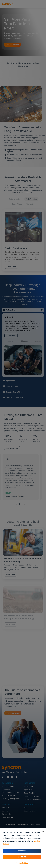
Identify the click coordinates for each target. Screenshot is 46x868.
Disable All (22, 857)
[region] (23, 848)
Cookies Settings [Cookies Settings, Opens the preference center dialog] (22, 863)
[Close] (43, 832)
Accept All (22, 851)
